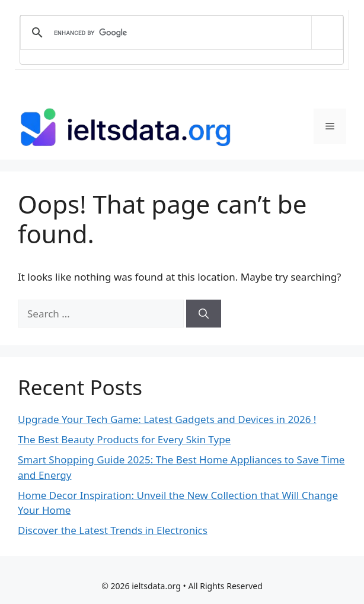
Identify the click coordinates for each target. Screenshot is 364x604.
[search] (180, 33)
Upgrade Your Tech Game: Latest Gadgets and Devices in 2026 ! (167, 419)
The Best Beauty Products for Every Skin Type (124, 439)
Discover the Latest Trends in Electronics (113, 530)
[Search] (204, 314)
